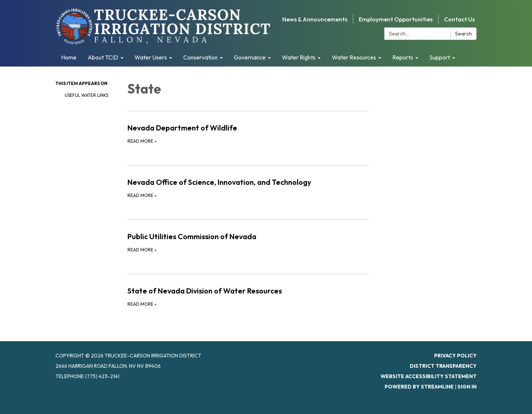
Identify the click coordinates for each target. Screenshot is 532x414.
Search (463, 34)
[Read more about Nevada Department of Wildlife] (248, 133)
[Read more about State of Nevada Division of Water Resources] (248, 296)
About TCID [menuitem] (103, 57)
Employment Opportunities (396, 19)
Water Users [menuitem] (151, 57)
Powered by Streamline (419, 387)
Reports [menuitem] (403, 57)
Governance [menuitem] (250, 57)
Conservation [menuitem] (200, 57)
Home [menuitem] (69, 57)
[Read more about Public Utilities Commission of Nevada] (248, 242)
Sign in (467, 387)
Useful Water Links (86, 95)
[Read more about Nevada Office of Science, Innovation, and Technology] (248, 188)
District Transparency (443, 366)
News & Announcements (315, 19)
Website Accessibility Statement (429, 376)
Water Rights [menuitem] (299, 57)
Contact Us (459, 19)
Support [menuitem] (440, 57)
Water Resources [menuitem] (354, 57)
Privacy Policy (455, 356)
